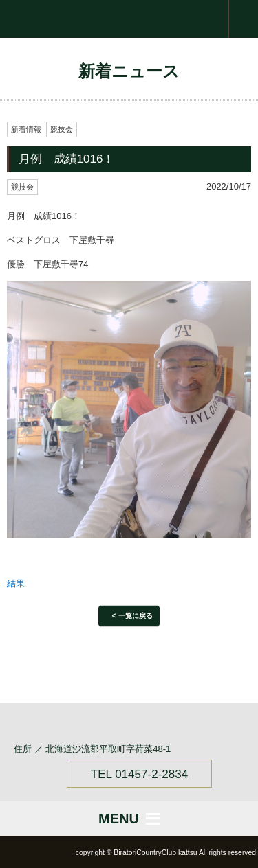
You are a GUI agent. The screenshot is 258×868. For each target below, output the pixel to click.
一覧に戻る (136, 616)
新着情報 (26, 129)
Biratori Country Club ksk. (129, 19)
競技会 (62, 129)
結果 (16, 583)
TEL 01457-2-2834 (139, 774)
